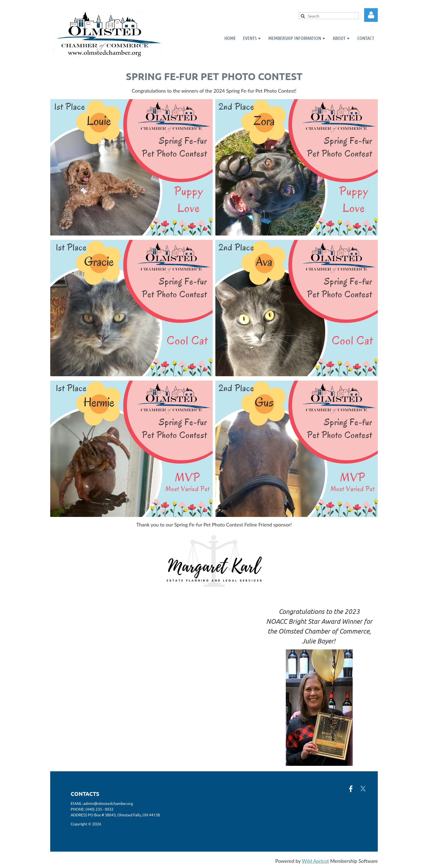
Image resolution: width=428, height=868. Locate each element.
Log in (371, 15)
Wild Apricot (315, 861)
